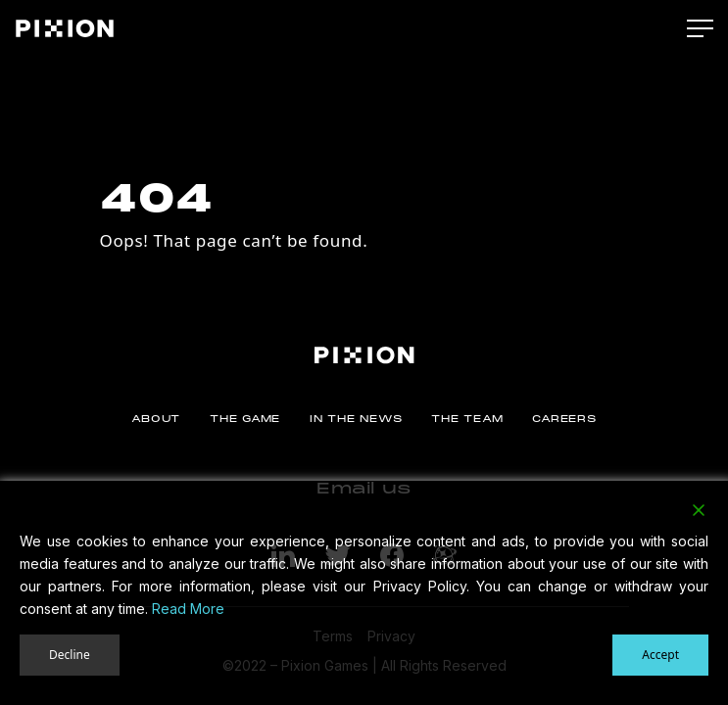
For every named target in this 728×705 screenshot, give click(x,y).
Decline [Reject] (70, 655)
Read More (188, 609)
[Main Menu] (700, 29)
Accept (660, 655)
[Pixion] (65, 28)
